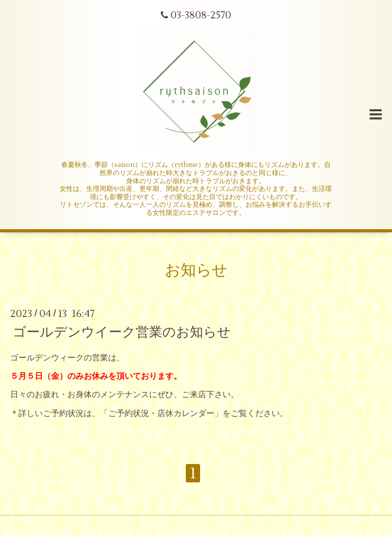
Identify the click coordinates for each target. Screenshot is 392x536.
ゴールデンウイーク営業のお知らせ (122, 332)
